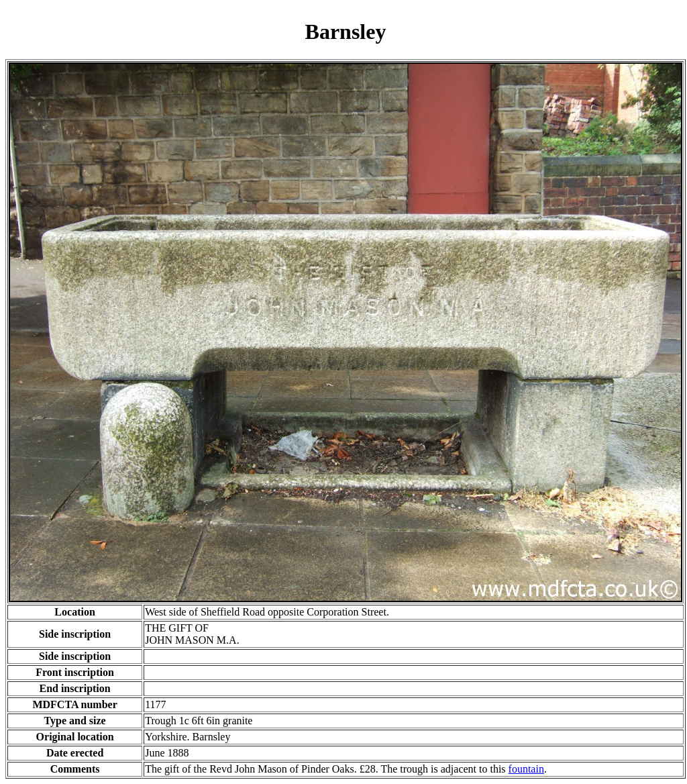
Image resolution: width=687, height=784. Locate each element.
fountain (526, 769)
